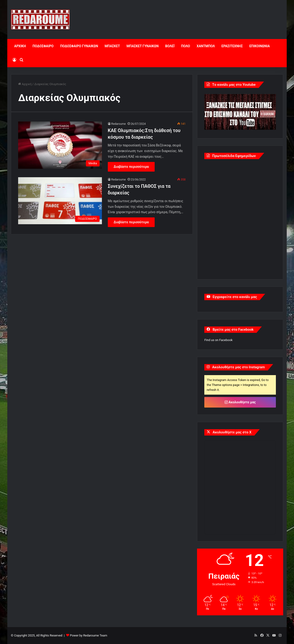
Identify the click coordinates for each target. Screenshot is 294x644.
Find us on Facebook (218, 340)
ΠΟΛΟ (185, 46)
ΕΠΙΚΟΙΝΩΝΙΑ (260, 46)
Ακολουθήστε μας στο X (232, 432)
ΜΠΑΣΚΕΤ (112, 46)
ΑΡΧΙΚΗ (20, 46)
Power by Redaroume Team (89, 635)
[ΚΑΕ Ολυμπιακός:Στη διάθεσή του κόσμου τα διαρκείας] (60, 145)
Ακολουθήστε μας (240, 402)
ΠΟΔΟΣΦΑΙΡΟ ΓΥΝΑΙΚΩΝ (79, 46)
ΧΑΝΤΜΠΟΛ (206, 46)
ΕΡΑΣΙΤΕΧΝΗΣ (232, 46)
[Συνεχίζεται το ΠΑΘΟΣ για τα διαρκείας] (60, 201)
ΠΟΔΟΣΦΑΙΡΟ (43, 46)
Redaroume (119, 124)
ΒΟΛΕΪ (170, 46)
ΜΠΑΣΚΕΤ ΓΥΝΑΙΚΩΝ (143, 46)
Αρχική (25, 84)
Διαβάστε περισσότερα (131, 167)
